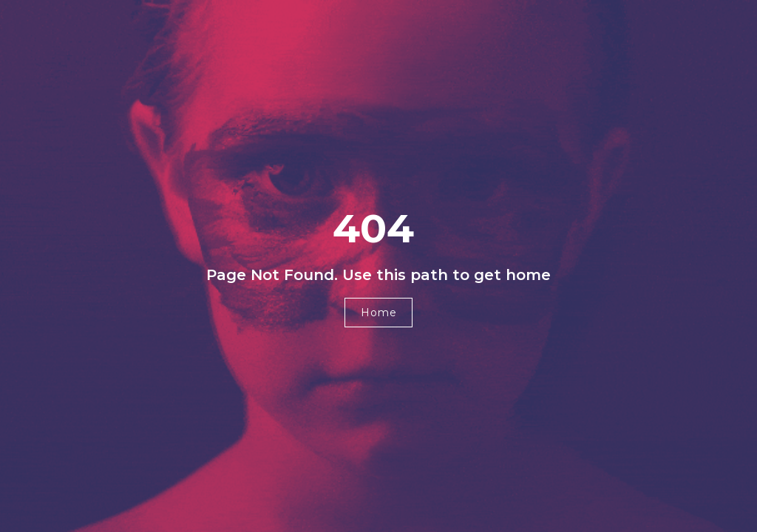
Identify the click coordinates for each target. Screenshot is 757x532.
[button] (378, 313)
